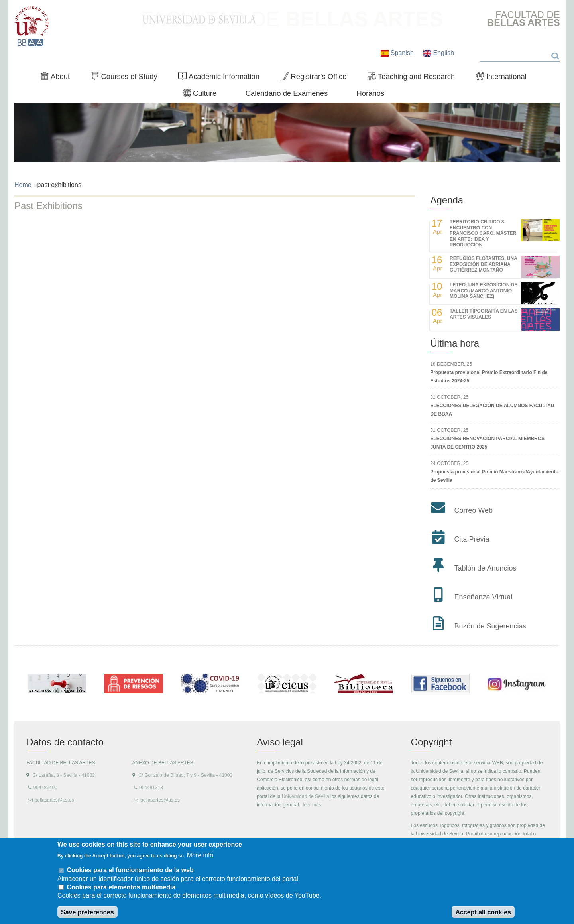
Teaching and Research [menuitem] (415, 78)
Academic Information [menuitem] (222, 78)
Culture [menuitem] (203, 95)
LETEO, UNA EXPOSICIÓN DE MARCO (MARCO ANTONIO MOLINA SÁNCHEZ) (484, 291)
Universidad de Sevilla (306, 796)
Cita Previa (472, 539)
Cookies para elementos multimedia (121, 887)
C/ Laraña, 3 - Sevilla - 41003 (64, 775)
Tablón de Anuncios (485, 568)
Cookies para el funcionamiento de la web (130, 870)
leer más (312, 805)
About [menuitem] (58, 78)
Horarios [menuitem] (371, 93)
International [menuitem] (505, 78)
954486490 (45, 788)
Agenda (447, 200)
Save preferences (87, 912)
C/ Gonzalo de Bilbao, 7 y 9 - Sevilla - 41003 (185, 775)
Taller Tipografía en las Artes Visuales (484, 314)
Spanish (398, 53)
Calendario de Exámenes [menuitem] (287, 93)
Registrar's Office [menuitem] (317, 78)
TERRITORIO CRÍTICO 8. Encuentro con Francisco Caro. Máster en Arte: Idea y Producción (483, 233)
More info (200, 855)
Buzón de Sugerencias (490, 626)
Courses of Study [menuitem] (127, 78)
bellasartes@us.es (54, 800)
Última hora (455, 343)
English (439, 53)
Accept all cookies (483, 912)
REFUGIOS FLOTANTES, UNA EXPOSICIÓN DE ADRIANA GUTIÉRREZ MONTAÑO (483, 264)
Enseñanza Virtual (483, 597)
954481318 (151, 788)
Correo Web (473, 510)
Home (23, 185)
